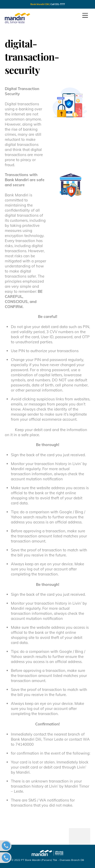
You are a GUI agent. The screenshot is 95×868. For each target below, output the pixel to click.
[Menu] (85, 15)
